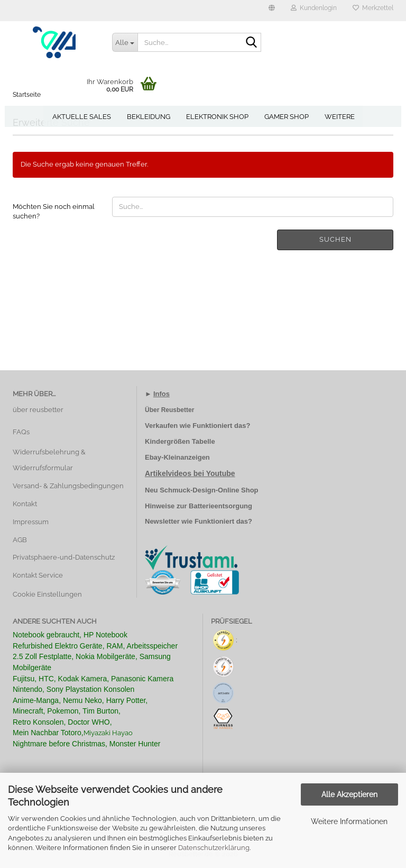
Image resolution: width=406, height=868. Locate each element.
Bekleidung (149, 117)
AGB (20, 540)
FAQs (21, 432)
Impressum (31, 522)
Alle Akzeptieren (349, 794)
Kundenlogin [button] (314, 8)
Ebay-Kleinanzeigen (177, 457)
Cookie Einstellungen (47, 594)
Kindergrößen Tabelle (180, 441)
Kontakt (25, 504)
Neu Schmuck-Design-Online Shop (202, 490)
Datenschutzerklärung (214, 848)
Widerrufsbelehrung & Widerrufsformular (49, 460)
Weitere (340, 117)
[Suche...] (125, 42)
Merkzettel (373, 8)
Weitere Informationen (349, 821)
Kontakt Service (38, 575)
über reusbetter (38, 410)
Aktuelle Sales (82, 117)
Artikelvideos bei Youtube (190, 473)
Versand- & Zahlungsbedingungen (68, 486)
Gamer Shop (287, 117)
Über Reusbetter (169, 410)
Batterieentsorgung (220, 506)
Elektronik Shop (217, 117)
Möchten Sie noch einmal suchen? (54, 212)
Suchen (335, 239)
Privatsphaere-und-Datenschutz (64, 557)
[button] (272, 11)
